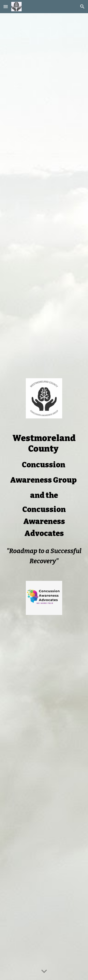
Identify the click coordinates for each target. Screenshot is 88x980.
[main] (44, 486)
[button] (6, 6)
